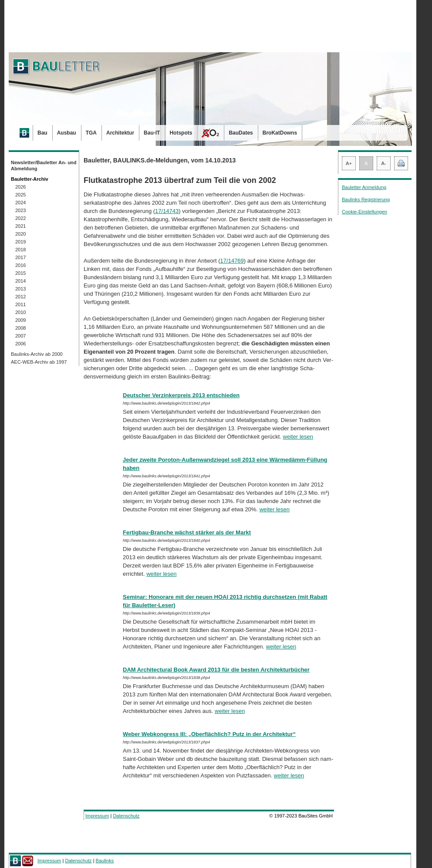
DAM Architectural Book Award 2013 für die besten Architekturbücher (216, 670)
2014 (20, 281)
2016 (20, 265)
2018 (20, 250)
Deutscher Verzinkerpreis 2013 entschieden (181, 395)
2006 (20, 344)
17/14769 (232, 261)
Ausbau (67, 133)
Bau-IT (152, 133)
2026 (20, 187)
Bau (42, 133)
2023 (20, 210)
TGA (91, 133)
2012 (20, 297)
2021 (20, 226)
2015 (20, 273)
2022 (20, 218)
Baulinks (105, 861)
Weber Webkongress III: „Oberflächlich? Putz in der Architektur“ (209, 734)
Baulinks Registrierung (366, 199)
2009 (20, 320)
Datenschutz (126, 816)
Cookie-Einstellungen (364, 212)
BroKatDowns (280, 133)
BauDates (241, 133)
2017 (20, 257)
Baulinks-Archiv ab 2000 (37, 354)
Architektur (120, 133)
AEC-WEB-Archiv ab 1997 (39, 362)
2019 (20, 242)
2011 (20, 304)
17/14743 (167, 211)
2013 (20, 289)
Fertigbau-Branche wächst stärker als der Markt (187, 532)
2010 (20, 312)
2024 (20, 203)
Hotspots (181, 133)
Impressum (97, 816)
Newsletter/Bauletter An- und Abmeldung (44, 165)
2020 (20, 234)
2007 (20, 336)
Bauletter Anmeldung (364, 187)
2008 (20, 328)
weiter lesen (298, 437)
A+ (349, 163)
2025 (20, 195)
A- (384, 163)
